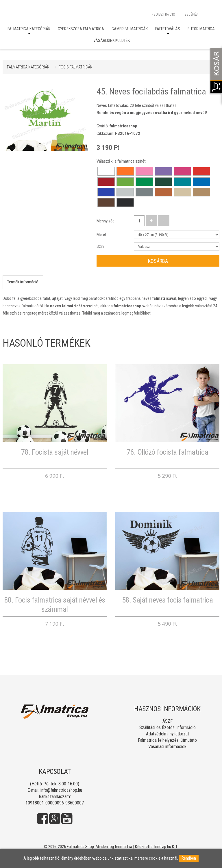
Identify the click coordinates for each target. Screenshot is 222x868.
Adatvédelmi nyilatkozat (168, 734)
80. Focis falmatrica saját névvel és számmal (55, 604)
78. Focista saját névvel (55, 452)
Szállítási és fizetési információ (168, 727)
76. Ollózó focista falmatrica (168, 452)
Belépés (191, 14)
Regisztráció (163, 14)
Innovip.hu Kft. (166, 847)
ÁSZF (168, 721)
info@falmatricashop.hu (61, 790)
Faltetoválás (168, 29)
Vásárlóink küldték (112, 40)
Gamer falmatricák (130, 29)
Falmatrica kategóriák (29, 29)
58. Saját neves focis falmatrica (167, 600)
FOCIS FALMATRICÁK (76, 67)
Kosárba (158, 261)
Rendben (189, 858)
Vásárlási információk (167, 747)
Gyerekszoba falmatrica (81, 29)
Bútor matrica (201, 29)
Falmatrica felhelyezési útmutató (167, 740)
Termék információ (23, 282)
